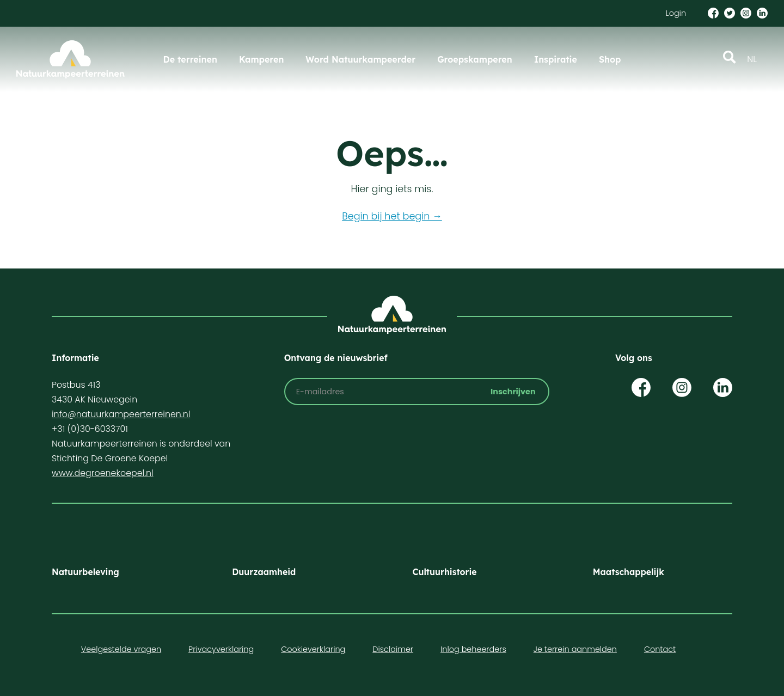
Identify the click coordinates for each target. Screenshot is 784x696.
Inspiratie (556, 59)
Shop (610, 59)
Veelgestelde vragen (121, 649)
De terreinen (190, 59)
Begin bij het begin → (392, 216)
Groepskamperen (475, 59)
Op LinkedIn (723, 387)
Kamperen (261, 59)
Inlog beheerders (473, 649)
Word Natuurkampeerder (360, 59)
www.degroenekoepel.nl (103, 473)
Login (676, 13)
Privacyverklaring (221, 649)
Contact (660, 649)
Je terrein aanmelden (575, 649)
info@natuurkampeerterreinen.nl (121, 414)
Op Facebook (641, 387)
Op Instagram (682, 387)
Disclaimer (393, 649)
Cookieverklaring (313, 649)
